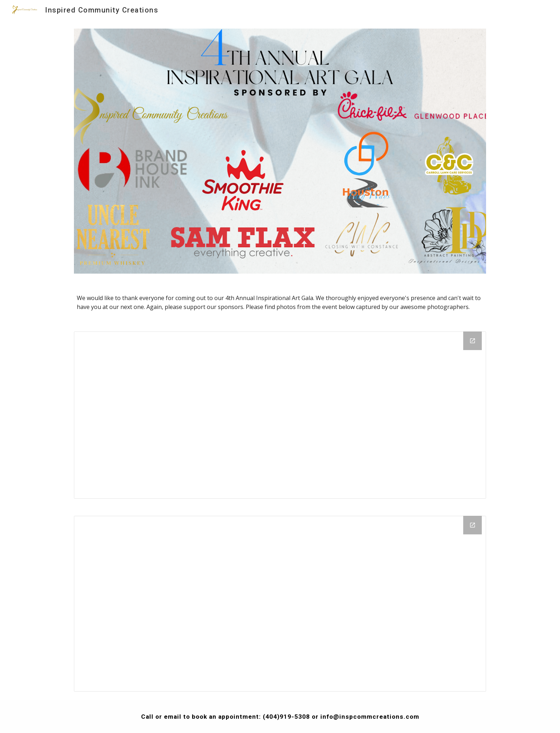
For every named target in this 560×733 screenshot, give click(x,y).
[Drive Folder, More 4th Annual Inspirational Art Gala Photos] (280, 604)
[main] (280, 303)
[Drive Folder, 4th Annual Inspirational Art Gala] (280, 415)
